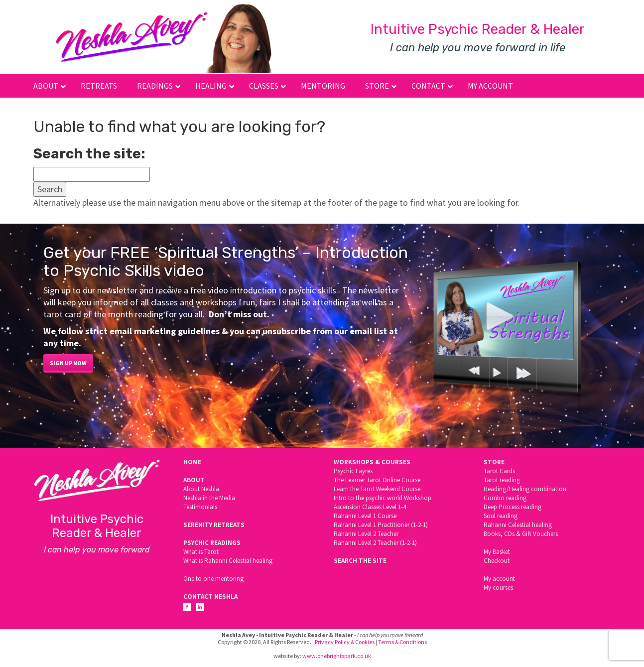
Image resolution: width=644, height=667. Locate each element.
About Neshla (201, 489)
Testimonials (200, 507)
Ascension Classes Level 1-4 (370, 507)
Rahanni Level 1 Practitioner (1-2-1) (381, 525)
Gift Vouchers (540, 534)
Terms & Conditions (402, 642)
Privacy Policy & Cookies (345, 642)
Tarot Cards (499, 471)
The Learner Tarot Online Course (377, 480)
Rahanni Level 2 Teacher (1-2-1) (375, 543)
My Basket (497, 552)
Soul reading (501, 516)
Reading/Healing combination (525, 489)
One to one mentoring (213, 579)
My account (499, 579)
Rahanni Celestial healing (518, 525)
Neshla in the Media (209, 498)
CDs (509, 534)
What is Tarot (201, 552)
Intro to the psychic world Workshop (383, 498)
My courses (498, 588)
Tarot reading (502, 480)
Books (492, 534)
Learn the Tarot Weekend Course (377, 489)
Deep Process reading (513, 507)
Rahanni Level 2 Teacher (366, 534)
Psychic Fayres (353, 471)
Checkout (497, 561)
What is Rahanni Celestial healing (228, 561)
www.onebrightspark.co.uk (337, 656)
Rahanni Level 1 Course (365, 516)
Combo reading (505, 498)
